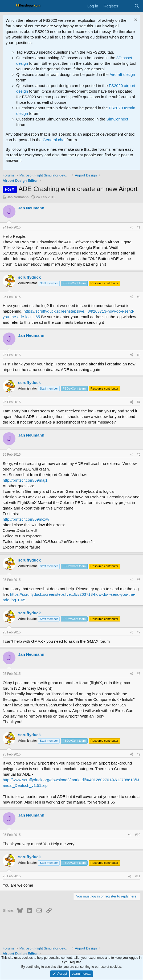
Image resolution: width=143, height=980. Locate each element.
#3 (139, 355)
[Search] (137, 6)
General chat (54, 140)
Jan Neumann (18, 197)
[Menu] (7, 6)
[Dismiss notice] (135, 20)
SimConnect (117, 119)
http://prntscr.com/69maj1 (25, 480)
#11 (138, 876)
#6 (139, 580)
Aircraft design (122, 74)
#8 (139, 674)
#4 (139, 402)
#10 (138, 835)
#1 (139, 227)
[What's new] (126, 6)
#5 (139, 455)
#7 (139, 632)
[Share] (132, 228)
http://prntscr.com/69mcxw (26, 519)
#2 (139, 297)
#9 (139, 754)
